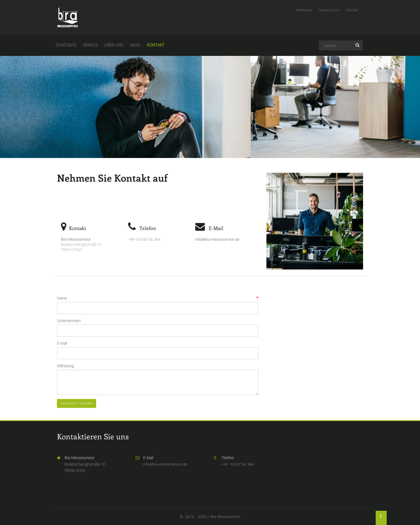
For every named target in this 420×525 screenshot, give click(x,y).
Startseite (66, 45)
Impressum (304, 10)
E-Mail (62, 343)
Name (62, 298)
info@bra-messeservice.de (217, 239)
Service (90, 45)
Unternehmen (69, 321)
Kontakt (352, 10)
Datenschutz (329, 10)
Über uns (114, 45)
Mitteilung (65, 366)
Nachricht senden (77, 403)
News (135, 45)
